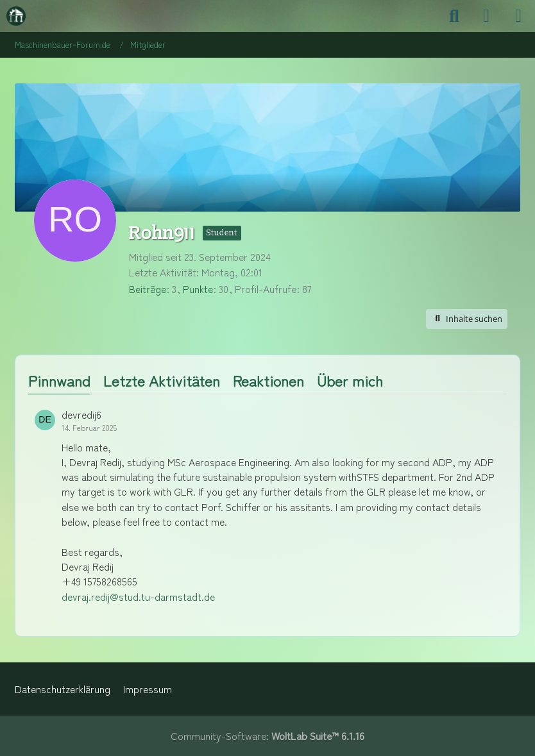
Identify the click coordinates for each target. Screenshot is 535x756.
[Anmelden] (486, 16)
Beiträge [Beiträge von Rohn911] (148, 289)
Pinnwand (59, 380)
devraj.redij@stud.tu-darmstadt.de (138, 597)
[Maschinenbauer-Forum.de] (16, 16)
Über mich (350, 380)
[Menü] (518, 16)
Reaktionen (268, 380)
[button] (467, 319)
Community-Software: (267, 736)
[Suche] (454, 16)
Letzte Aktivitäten (162, 380)
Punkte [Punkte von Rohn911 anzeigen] (198, 289)
